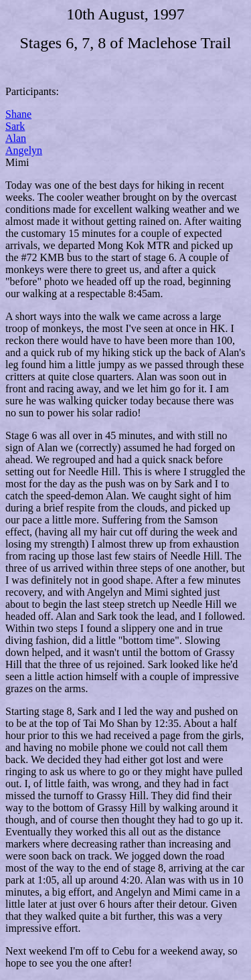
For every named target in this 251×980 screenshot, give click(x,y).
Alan (16, 138)
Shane (18, 114)
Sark (15, 126)
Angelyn (24, 150)
